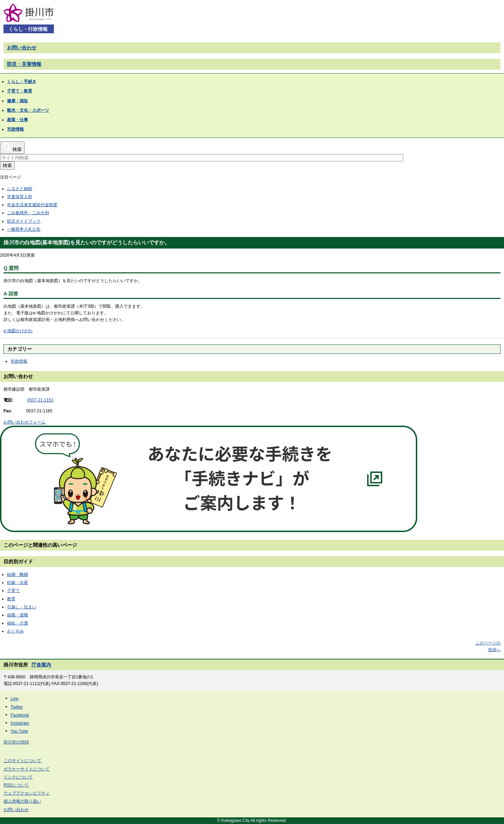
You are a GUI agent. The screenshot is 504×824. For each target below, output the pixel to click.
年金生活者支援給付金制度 (32, 205)
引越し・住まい (22, 607)
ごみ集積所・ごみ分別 (28, 213)
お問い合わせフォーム (24, 422)
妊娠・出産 (17, 582)
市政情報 (19, 361)
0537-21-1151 (40, 400)
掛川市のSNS (16, 742)
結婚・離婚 (17, 574)
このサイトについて (22, 761)
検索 (7, 165)
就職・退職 (17, 615)
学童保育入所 (20, 197)
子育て (13, 591)
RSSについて (16, 785)
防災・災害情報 (24, 64)
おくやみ (15, 631)
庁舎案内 (41, 665)
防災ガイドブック (24, 221)
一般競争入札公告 (24, 229)
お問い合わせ (22, 48)
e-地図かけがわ (18, 331)
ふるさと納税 (20, 189)
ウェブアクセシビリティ (27, 793)
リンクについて (18, 777)
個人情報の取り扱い (22, 801)
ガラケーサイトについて (27, 769)
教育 (11, 599)
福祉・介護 (17, 623)
